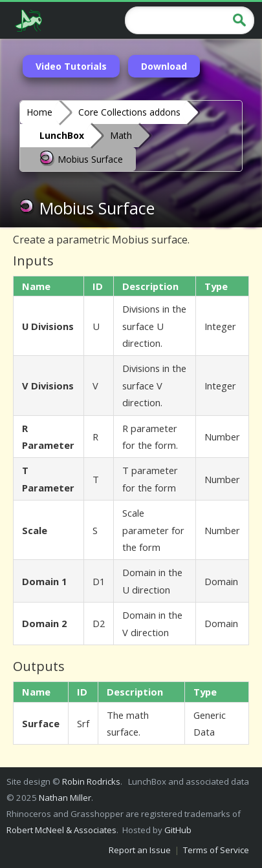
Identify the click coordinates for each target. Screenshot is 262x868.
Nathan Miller (65, 798)
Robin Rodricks (91, 781)
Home (39, 112)
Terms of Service (216, 850)
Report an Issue (140, 850)
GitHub (178, 830)
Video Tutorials (71, 66)
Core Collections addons (129, 112)
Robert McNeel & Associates (61, 830)
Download (164, 66)
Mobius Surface (81, 158)
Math (121, 135)
